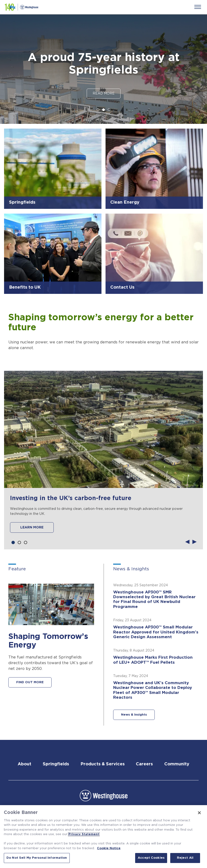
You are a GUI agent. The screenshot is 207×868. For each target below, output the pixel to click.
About (24, 764)
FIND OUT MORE (30, 682)
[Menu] (198, 7)
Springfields (56, 764)
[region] (103, 837)
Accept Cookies (151, 858)
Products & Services (103, 764)
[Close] (199, 813)
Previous (187, 541)
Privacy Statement (84, 834)
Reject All (185, 858)
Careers (144, 764)
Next (195, 541)
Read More (104, 94)
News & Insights (134, 715)
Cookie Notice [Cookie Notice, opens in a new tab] (109, 848)
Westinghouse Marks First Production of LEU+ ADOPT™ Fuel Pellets (153, 660)
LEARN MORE (32, 527)
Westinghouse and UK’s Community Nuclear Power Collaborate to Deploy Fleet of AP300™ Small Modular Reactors (153, 690)
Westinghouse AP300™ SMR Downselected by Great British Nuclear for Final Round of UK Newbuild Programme (154, 599)
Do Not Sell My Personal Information (37, 858)
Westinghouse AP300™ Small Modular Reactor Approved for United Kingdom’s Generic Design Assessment (156, 632)
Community (177, 764)
